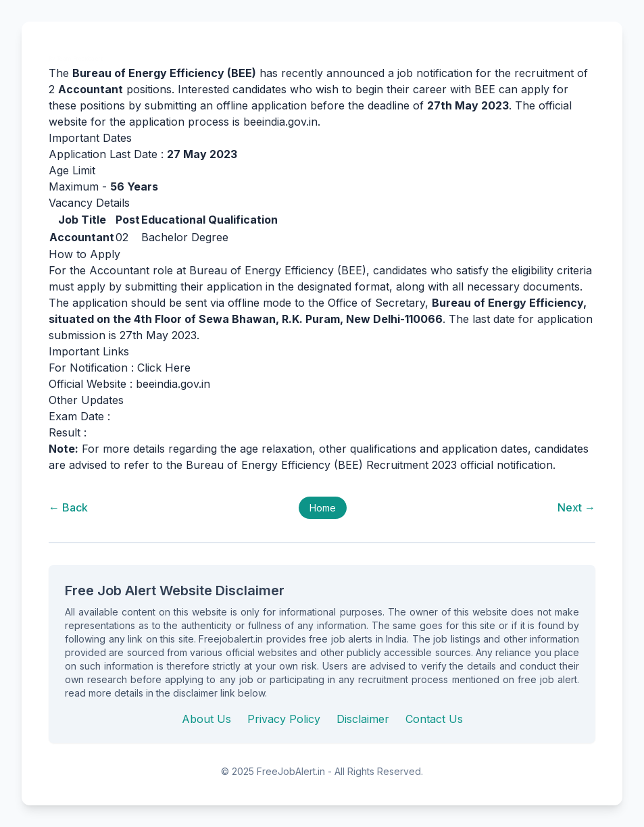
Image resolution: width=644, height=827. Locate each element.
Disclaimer (363, 719)
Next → (576, 507)
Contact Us (434, 719)
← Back (68, 507)
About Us (206, 719)
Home (323, 508)
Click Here (164, 368)
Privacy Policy (284, 719)
